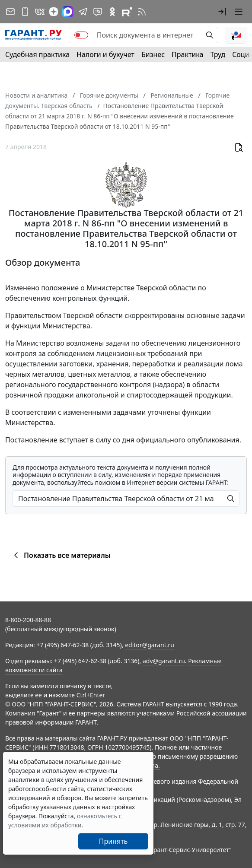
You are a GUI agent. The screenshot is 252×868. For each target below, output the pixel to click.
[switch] (81, 35)
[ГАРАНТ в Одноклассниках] (112, 12)
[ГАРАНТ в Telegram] (83, 12)
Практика (187, 54)
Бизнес (153, 54)
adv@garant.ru (164, 661)
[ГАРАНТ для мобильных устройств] (25, 12)
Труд (218, 54)
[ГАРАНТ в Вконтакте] (40, 12)
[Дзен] (54, 12)
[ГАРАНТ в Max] (68, 12)
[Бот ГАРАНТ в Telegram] (98, 12)
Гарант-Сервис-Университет (188, 850)
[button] (222, 12)
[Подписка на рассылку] (10, 12)
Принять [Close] (113, 841)
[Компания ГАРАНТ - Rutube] (127, 12)
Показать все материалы (61, 555)
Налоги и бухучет (105, 54)
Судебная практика (37, 54)
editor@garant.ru (150, 645)
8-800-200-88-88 (28, 620)
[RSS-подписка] (142, 12)
